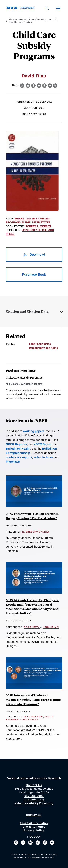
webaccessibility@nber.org (34, 803)
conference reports (19, 457)
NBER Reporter (17, 444)
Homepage (34, 815)
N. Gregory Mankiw (36, 532)
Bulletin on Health (18, 449)
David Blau (34, 76)
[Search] (47, 8)
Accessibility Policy (34, 823)
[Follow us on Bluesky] (30, 843)
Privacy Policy (34, 830)
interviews (13, 462)
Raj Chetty (32, 627)
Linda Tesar (30, 720)
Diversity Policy (34, 827)
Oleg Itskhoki (34, 717)
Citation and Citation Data (27, 311)
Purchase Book (34, 275)
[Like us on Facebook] (45, 843)
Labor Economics (40, 344)
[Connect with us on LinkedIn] (23, 843)
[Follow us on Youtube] (52, 843)
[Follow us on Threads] (38, 843)
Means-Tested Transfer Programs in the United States (33, 21)
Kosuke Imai (51, 627)
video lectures (43, 457)
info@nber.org (34, 800)
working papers (34, 431)
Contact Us (34, 785)
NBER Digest (42, 444)
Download (34, 255)
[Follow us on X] (16, 843)
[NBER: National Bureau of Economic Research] (21, 8)
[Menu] (58, 8)
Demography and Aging (44, 348)
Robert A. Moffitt (38, 226)
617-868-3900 (34, 796)
